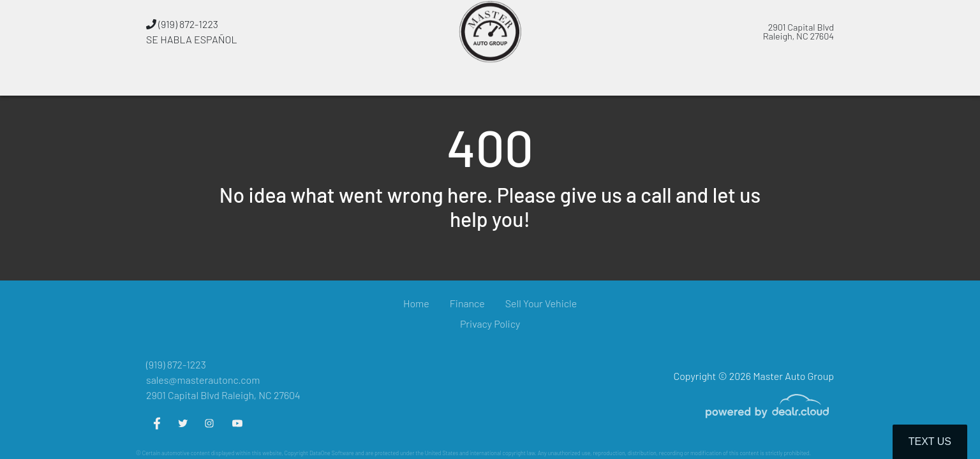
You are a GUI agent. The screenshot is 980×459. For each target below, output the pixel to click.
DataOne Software (332, 453)
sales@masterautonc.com (203, 380)
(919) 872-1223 (182, 24)
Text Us (930, 441)
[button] (394, 80)
